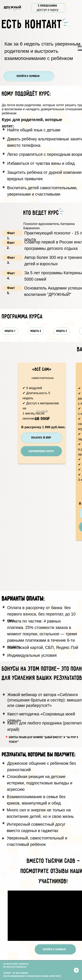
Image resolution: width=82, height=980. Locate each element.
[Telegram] (76, 970)
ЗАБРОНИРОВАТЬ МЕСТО (41, 451)
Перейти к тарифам (28, 76)
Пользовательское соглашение (38, 976)
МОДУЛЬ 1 (10, 331)
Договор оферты (56, 976)
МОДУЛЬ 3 (62, 331)
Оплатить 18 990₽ (41, 438)
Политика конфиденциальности (15, 976)
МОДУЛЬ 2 (36, 331)
